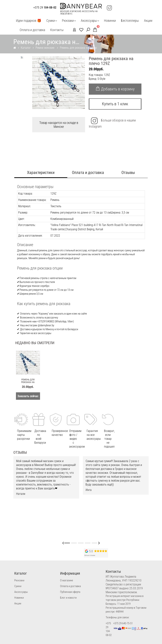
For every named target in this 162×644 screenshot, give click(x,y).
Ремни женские (45, 48)
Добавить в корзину (115, 89)
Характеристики (41, 173)
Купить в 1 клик (115, 104)
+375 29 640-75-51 (123, 623)
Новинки (110, 21)
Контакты (57, 30)
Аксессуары (89, 21)
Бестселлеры (130, 21)
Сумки (51, 21)
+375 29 (45, 8)
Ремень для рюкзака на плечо (78, 48)
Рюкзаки (68, 21)
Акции (148, 21)
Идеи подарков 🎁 (29, 21)
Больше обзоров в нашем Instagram (112, 123)
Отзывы (128, 173)
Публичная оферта (70, 592)
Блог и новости (68, 598)
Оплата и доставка (32, 30)
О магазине (67, 580)
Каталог (26, 48)
